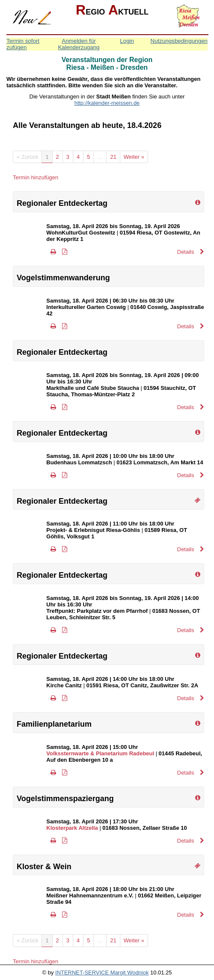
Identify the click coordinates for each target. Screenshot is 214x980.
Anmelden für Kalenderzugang (79, 44)
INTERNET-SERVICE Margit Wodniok (102, 973)
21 (113, 157)
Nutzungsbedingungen (179, 41)
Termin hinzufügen (36, 177)
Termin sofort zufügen (23, 44)
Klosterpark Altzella (72, 828)
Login (127, 41)
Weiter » (134, 157)
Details (191, 252)
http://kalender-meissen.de (107, 103)
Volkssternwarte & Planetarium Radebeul (100, 753)
